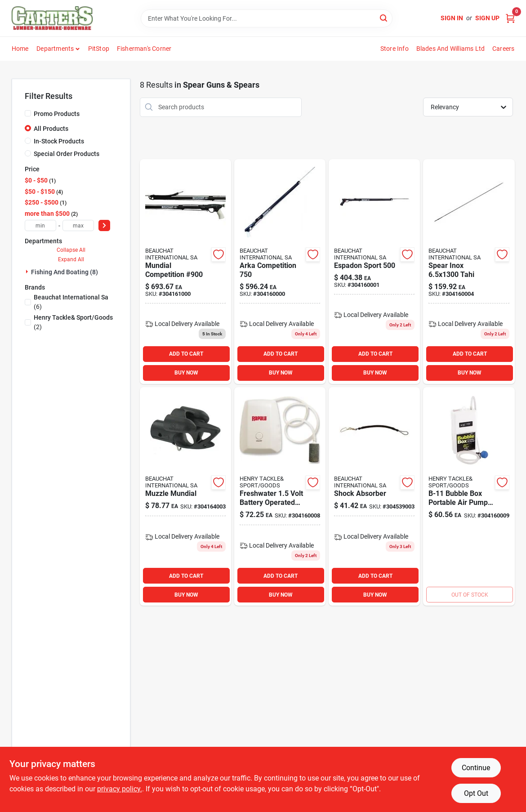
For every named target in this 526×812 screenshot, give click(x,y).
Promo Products (57, 114)
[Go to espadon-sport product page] (374, 272)
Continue (476, 768)
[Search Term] (267, 18)
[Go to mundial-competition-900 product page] (185, 272)
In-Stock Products (59, 141)
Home (20, 49)
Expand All (71, 259)
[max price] (78, 225)
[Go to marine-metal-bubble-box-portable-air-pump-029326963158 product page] (469, 496)
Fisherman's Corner (144, 49)
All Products (51, 129)
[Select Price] (104, 225)
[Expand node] (28, 272)
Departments (55, 49)
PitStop (99, 49)
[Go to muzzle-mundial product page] (185, 496)
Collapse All (71, 250)
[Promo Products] (28, 113)
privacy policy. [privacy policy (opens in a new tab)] (120, 789)
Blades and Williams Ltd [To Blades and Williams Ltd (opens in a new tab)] (451, 49)
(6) (71, 302)
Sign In (452, 18)
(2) (73, 322)
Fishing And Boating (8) (65, 272)
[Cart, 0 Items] (510, 18)
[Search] (384, 18)
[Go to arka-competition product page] (280, 272)
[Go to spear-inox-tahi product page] (469, 272)
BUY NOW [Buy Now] (186, 373)
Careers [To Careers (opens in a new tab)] (503, 49)
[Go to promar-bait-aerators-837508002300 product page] (280, 496)
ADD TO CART (186, 354)
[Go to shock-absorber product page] (374, 496)
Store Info (394, 49)
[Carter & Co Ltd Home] (52, 18)
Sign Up (487, 18)
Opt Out (476, 793)
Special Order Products (67, 154)
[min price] (40, 225)
